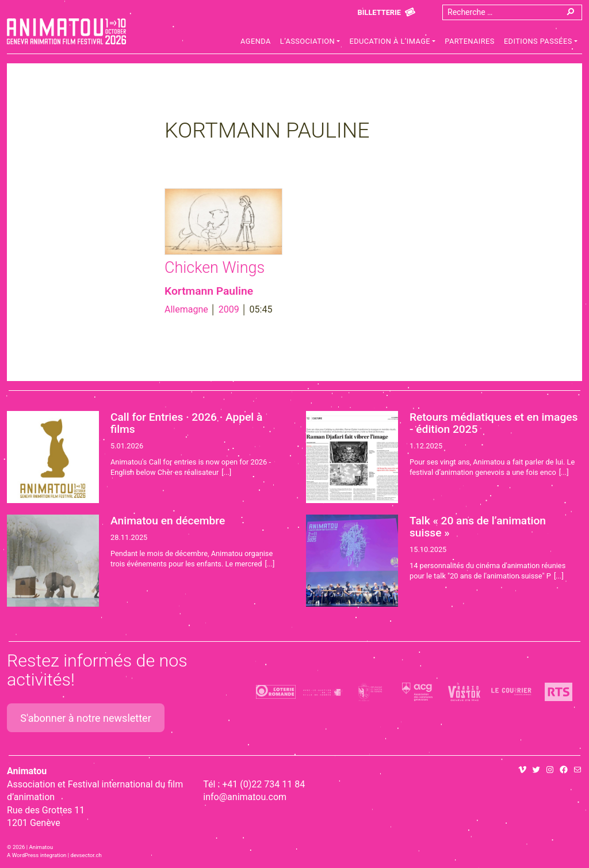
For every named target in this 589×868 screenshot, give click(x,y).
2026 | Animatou (33, 847)
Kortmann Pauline (209, 291)
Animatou (66, 31)
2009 (229, 309)
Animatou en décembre (168, 521)
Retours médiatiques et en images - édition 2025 (494, 423)
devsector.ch (86, 855)
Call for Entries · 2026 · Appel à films (186, 423)
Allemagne (186, 309)
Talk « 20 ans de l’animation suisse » (478, 527)
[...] (226, 472)
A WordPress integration (37, 855)
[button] (310, 43)
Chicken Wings (215, 268)
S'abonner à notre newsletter (86, 718)
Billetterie (379, 12)
